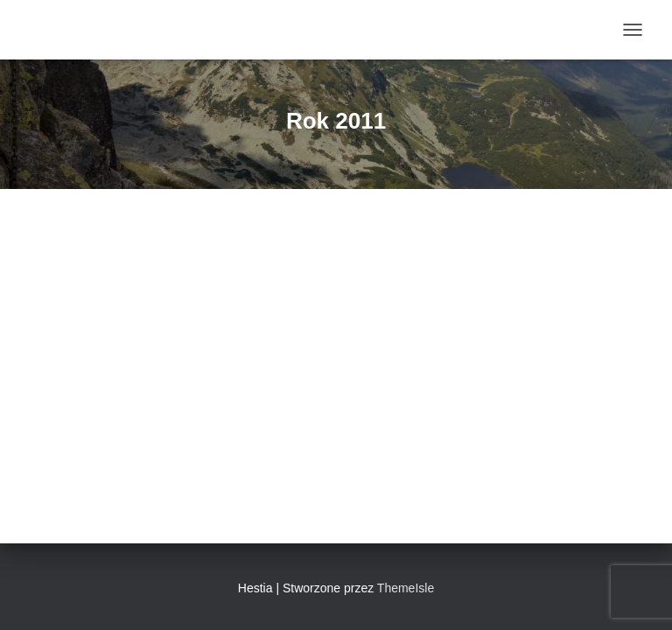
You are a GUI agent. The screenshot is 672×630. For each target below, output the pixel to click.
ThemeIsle (406, 588)
